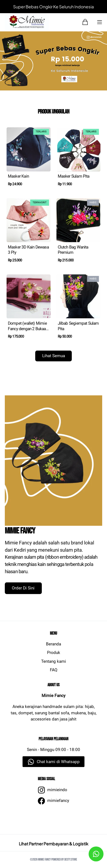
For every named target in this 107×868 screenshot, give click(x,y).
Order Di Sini (23, 588)
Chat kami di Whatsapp (58, 762)
